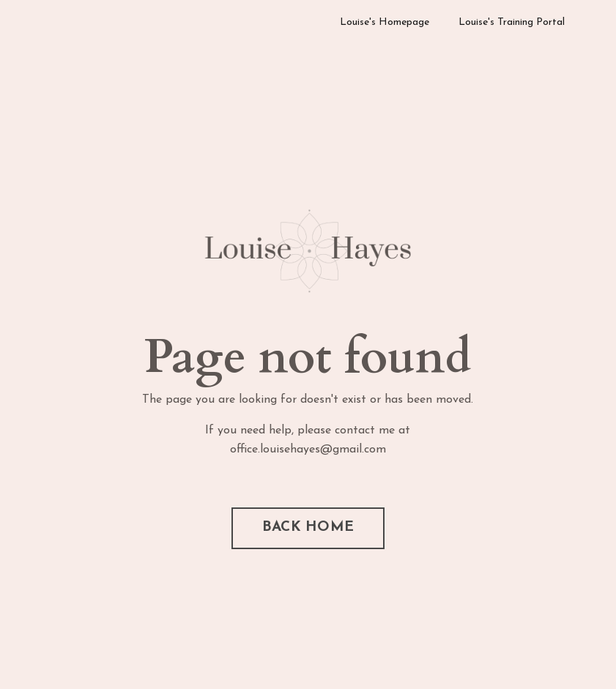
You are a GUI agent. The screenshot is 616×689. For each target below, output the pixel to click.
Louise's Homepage (385, 22)
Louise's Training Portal (512, 22)
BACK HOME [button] (308, 528)
